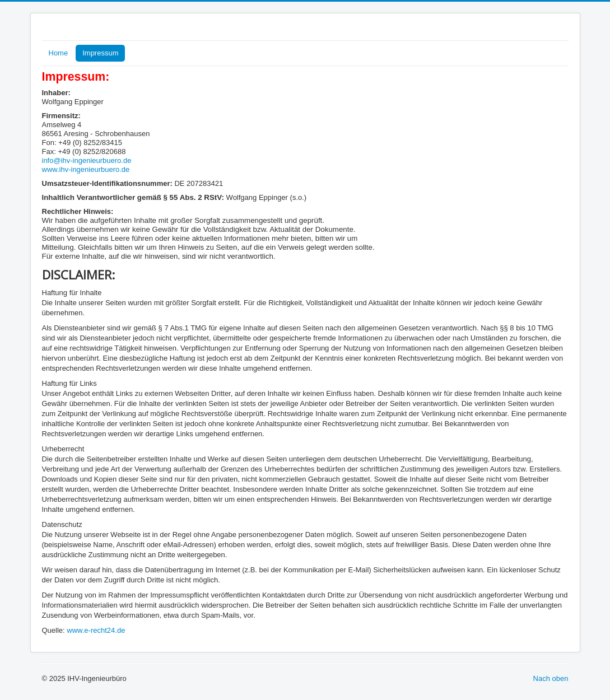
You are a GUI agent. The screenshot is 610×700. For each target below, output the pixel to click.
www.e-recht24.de (96, 630)
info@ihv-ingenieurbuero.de (87, 160)
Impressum (100, 53)
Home (59, 53)
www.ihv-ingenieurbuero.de (86, 169)
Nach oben (551, 678)
